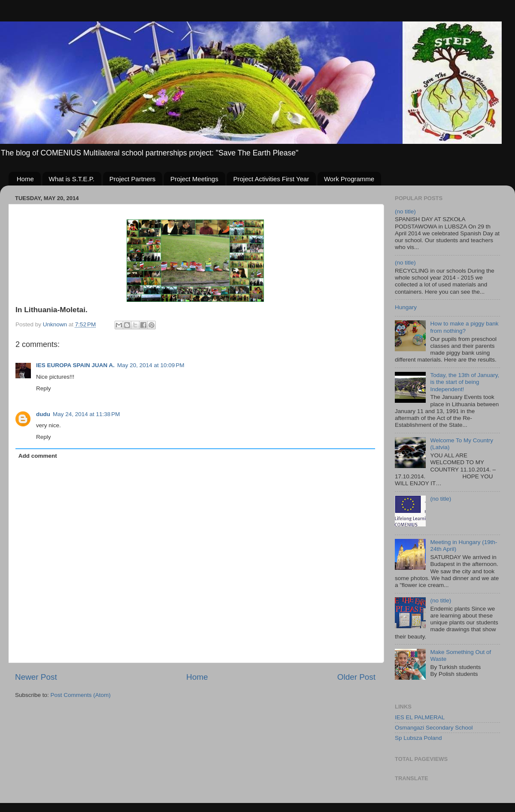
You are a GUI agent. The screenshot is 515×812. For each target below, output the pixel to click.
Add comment (38, 456)
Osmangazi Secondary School (434, 728)
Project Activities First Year (271, 179)
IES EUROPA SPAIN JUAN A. (75, 365)
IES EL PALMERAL (420, 717)
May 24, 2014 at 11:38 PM (86, 414)
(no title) (405, 211)
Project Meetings (194, 179)
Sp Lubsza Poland (418, 738)
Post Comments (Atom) (81, 695)
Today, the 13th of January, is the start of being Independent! (465, 382)
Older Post (356, 677)
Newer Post (36, 677)
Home (25, 179)
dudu (43, 414)
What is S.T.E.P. (72, 179)
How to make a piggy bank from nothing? (464, 327)
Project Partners (133, 179)
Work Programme (349, 179)
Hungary (406, 307)
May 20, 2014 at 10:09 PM (151, 365)
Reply (44, 388)
